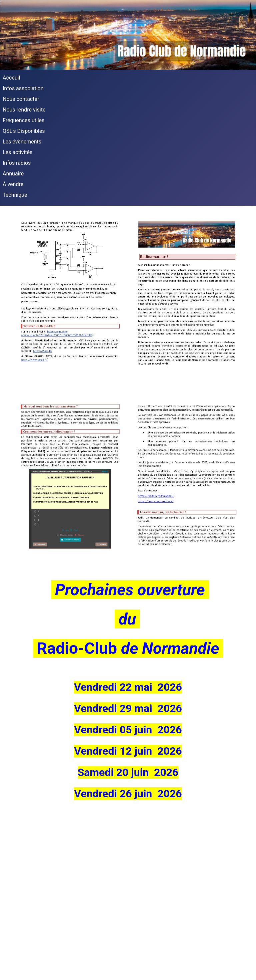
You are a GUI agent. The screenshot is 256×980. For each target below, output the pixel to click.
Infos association (23, 88)
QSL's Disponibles (24, 131)
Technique (15, 195)
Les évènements (22, 142)
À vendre (13, 184)
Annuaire (13, 174)
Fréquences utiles (23, 120)
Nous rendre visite (24, 110)
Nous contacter (21, 99)
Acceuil (11, 78)
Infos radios (17, 163)
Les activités (17, 152)
